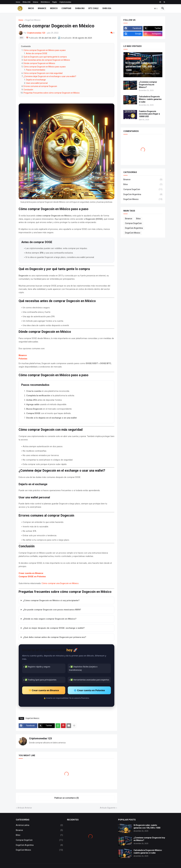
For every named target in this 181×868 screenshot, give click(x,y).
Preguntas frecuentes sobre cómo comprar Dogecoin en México (52, 93)
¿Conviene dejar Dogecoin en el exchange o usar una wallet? (50, 76)
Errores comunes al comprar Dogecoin (40, 86)
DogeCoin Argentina (143, 194)
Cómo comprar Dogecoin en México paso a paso (45, 50)
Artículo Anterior (25, 808)
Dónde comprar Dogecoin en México (39, 63)
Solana (35, 2)
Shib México (45, 2)
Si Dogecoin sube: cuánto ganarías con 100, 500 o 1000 (147, 826)
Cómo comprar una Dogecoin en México (60, 583)
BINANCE (42, 8)
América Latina (39, 825)
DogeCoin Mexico (33, 20)
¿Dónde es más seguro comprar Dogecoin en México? (50, 619)
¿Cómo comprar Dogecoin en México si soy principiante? (51, 600)
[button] (156, 8)
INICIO (31, 8)
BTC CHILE (93, 8)
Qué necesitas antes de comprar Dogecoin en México (47, 60)
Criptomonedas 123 (40, 738)
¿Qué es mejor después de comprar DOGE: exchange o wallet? (54, 628)
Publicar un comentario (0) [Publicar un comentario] (67, 798)
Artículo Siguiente (108, 808)
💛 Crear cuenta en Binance (44, 690)
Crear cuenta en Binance (31, 573)
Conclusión (28, 90)
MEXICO (54, 8)
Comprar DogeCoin (143, 189)
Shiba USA (26, 2)
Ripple (55, 2)
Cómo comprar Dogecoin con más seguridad (43, 73)
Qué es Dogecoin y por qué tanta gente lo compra (45, 57)
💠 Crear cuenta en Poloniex (89, 690)
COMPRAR (66, 8)
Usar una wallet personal (37, 83)
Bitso (143, 184)
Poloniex (23, 359)
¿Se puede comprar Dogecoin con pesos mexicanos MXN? (52, 610)
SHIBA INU (80, 8)
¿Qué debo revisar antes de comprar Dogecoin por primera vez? (55, 637)
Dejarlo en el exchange (36, 80)
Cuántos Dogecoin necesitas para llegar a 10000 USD (149, 114)
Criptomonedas (65, 2)
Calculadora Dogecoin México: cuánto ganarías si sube (150, 99)
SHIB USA (107, 8)
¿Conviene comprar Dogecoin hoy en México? (148, 85)
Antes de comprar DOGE (37, 53)
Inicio (18, 2)
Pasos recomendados (36, 70)
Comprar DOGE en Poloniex (32, 577)
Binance (23, 355)
